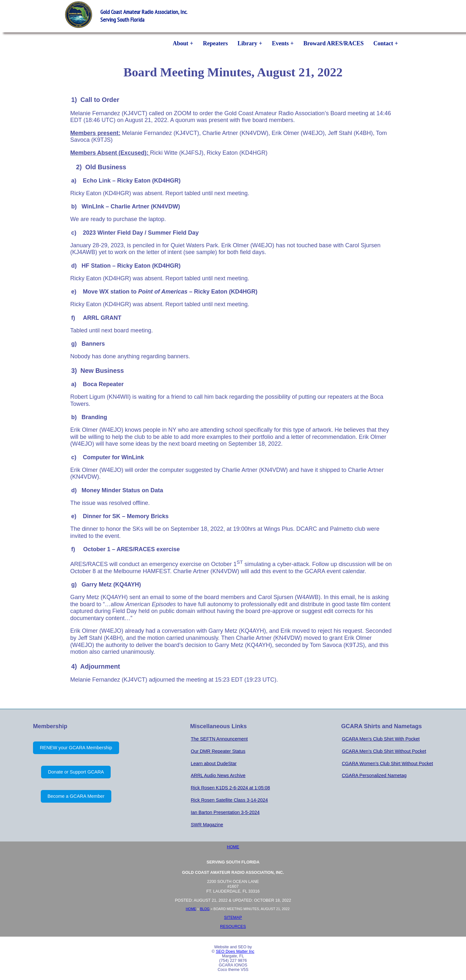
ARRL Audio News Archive (218, 775)
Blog (205, 909)
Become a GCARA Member (76, 796)
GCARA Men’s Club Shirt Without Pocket (384, 751)
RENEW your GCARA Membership (76, 748)
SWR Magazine (207, 825)
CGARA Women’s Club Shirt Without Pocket (387, 763)
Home (233, 847)
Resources (233, 927)
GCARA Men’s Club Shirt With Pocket (381, 739)
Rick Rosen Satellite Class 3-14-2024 (229, 800)
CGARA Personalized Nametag (374, 775)
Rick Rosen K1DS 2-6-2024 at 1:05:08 (230, 788)
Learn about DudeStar (214, 763)
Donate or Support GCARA (76, 772)
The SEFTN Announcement (219, 739)
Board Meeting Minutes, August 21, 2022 (233, 72)
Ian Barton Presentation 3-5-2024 (225, 812)
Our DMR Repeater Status (218, 751)
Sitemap (233, 918)
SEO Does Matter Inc (235, 952)
